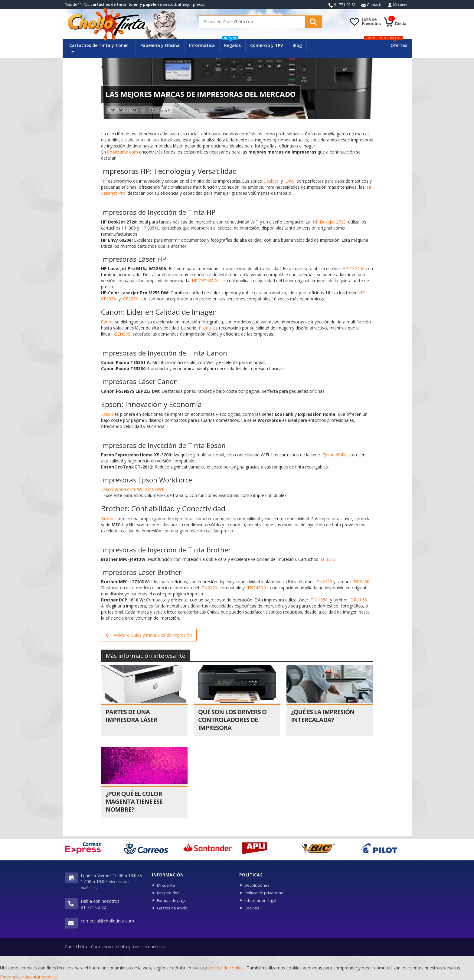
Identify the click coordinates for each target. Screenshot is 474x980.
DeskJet (271, 181)
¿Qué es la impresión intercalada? (323, 716)
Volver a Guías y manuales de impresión (149, 635)
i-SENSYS (121, 334)
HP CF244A (353, 268)
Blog (297, 45)
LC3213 (328, 559)
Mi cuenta (401, 5)
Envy (290, 181)
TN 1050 (319, 600)
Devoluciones (257, 885)
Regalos (231, 43)
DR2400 (361, 582)
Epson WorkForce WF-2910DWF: (133, 489)
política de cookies (227, 968)
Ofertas (399, 45)
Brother (109, 519)
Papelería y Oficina (160, 45)
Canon (107, 322)
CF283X (131, 299)
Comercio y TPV (267, 45)
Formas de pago (172, 900)
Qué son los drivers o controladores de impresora (232, 720)
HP (104, 181)
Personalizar (12, 977)
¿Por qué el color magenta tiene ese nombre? (134, 801)
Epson (107, 414)
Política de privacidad (264, 893)
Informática (202, 45)
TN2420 (324, 582)
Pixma (205, 328)
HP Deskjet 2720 (329, 222)
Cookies (252, 908)
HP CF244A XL (206, 281)
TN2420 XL (258, 588)
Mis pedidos (168, 893)
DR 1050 (359, 600)
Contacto (372, 5)
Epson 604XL (335, 455)
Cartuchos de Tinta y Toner (99, 48)
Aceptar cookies (41, 977)
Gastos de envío (172, 908)
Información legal (260, 900)
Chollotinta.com (123, 152)
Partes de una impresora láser (131, 716)
